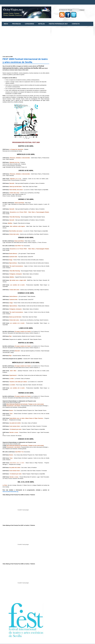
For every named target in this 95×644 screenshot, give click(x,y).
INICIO (6, 24)
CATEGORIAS (29, 24)
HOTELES (41, 24)
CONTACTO (76, 24)
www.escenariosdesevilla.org (10, 492)
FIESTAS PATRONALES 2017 (58, 24)
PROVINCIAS (16, 24)
